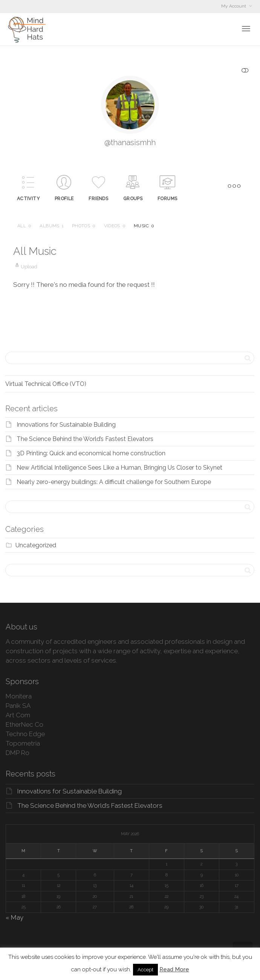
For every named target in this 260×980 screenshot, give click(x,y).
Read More (174, 969)
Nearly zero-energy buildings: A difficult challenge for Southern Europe (114, 482)
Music (144, 226)
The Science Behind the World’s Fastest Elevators (85, 439)
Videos (115, 226)
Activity (28, 199)
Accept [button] (145, 970)
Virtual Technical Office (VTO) (46, 384)
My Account (234, 6)
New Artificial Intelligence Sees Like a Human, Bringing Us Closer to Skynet (119, 468)
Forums (167, 199)
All (24, 226)
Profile (64, 199)
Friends (98, 199)
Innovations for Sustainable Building (66, 425)
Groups (133, 199)
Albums (52, 226)
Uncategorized (36, 545)
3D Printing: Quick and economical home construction (91, 453)
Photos (84, 226)
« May (15, 917)
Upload (25, 267)
